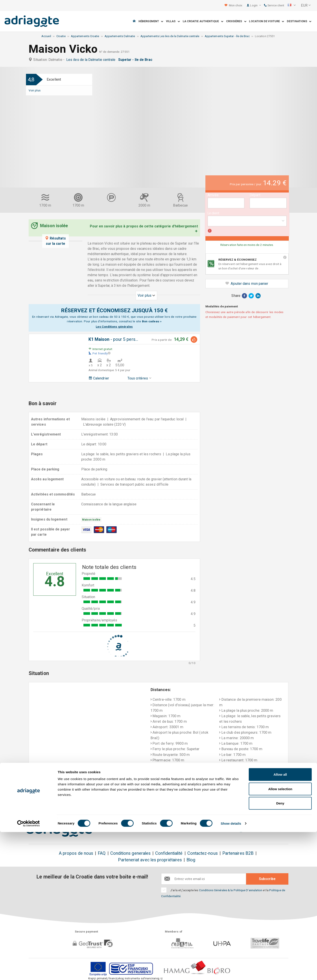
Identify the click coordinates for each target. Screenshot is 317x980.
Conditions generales (131, 853)
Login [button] (255, 5)
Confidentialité (169, 853)
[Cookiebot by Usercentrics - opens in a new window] (29, 971)
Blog (191, 860)
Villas (173, 21)
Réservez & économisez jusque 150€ (54, 804)
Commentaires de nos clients (260, 804)
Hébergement (151, 21)
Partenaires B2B (238, 853)
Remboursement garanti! (151, 801)
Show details (231, 971)
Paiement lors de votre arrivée (206, 804)
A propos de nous (76, 853)
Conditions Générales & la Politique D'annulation (231, 890)
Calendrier (99, 378)
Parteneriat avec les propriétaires (150, 860)
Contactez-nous (203, 853)
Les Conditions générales (114, 327)
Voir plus (35, 90)
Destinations (299, 21)
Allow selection (280, 937)
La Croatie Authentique (203, 21)
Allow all (280, 922)
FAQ (102, 853)
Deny (280, 951)
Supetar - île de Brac (136, 60)
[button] (292, 5)
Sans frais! (100, 801)
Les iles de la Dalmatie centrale (92, 60)
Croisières (236, 21)
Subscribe (267, 879)
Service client (274, 5)
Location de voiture (266, 21)
